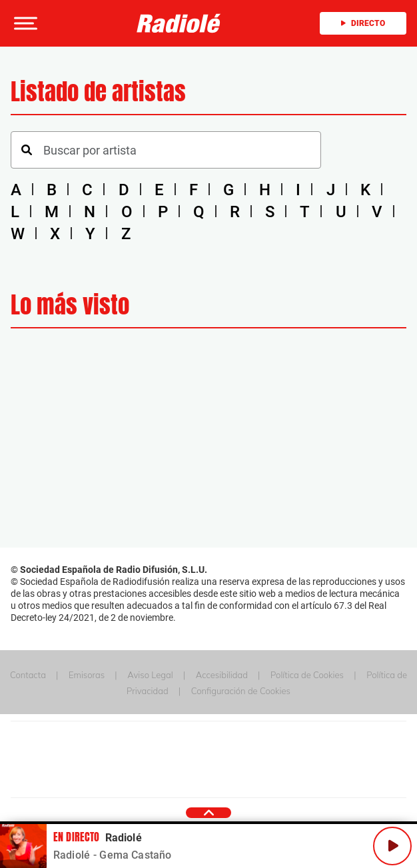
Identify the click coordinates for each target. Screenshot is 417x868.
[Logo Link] (179, 24)
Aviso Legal (150, 675)
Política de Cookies (307, 675)
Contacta (28, 675)
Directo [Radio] (363, 23)
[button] (24, 23)
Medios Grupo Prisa (209, 783)
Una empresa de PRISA (209, 750)
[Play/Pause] (392, 846)
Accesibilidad (222, 675)
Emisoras (87, 675)
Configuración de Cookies (241, 691)
